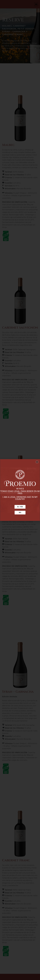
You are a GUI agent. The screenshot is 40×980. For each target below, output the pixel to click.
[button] (37, 462)
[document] (20, 490)
